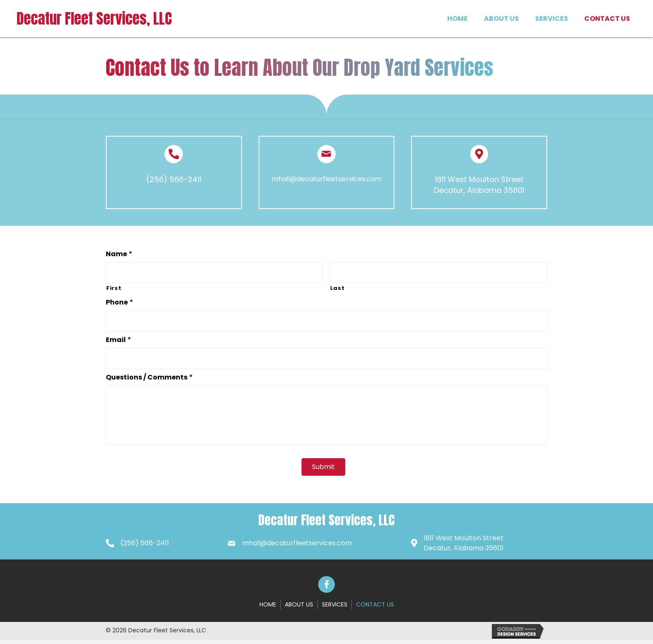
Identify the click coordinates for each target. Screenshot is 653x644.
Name (119, 254)
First (114, 287)
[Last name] (439, 272)
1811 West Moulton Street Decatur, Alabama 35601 (479, 185)
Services (335, 608)
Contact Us (375, 608)
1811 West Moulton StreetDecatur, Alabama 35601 (464, 547)
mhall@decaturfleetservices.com (326, 179)
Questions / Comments (149, 375)
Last (338, 287)
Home (268, 608)
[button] (326, 588)
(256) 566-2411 (174, 179)
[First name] (214, 272)
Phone (120, 301)
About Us (299, 608)
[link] (457, 17)
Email (118, 338)
